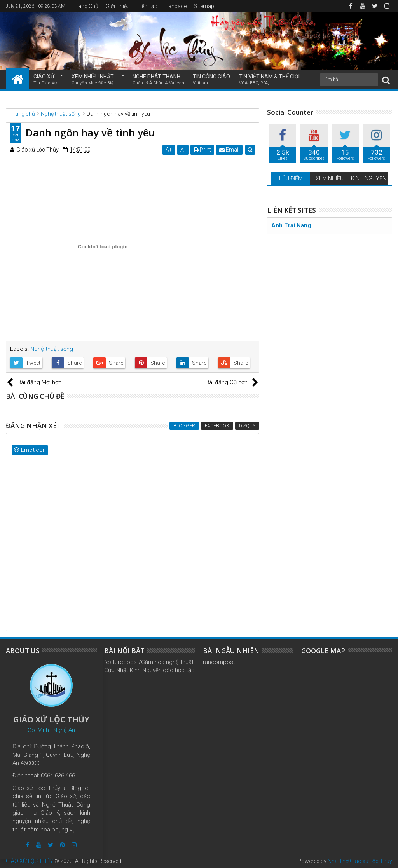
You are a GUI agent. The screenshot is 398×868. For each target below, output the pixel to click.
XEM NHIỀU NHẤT (95, 80)
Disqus (247, 426)
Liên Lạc (148, 6)
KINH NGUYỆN (369, 178)
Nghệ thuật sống (52, 349)
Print (202, 150)
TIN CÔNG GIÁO (211, 80)
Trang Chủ (86, 6)
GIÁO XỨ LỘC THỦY (30, 861)
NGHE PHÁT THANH (158, 80)
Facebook (217, 426)
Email (229, 150)
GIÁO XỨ (45, 80)
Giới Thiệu (118, 6)
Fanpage (176, 6)
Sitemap (204, 6)
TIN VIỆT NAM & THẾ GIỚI (269, 80)
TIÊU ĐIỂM (290, 178)
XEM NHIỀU (330, 178)
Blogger (184, 426)
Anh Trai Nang (291, 225)
